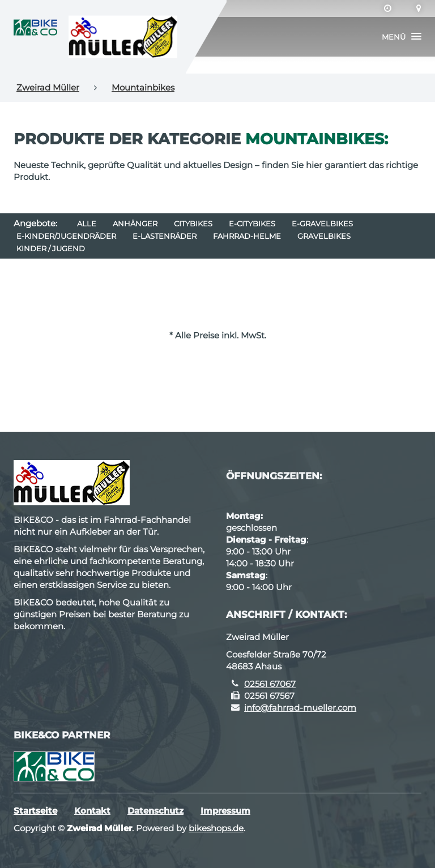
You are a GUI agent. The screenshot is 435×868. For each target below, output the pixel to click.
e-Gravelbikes (322, 224)
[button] (402, 37)
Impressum (225, 811)
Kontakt (92, 811)
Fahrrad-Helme (247, 236)
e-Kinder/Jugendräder (66, 236)
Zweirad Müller (48, 87)
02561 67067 (270, 684)
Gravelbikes (324, 236)
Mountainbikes (143, 87)
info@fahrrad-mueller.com (300, 708)
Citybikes (193, 224)
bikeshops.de (216, 828)
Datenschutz (155, 811)
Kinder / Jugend (51, 248)
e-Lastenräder (165, 236)
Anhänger (135, 224)
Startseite (35, 811)
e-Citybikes (252, 224)
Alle (87, 224)
